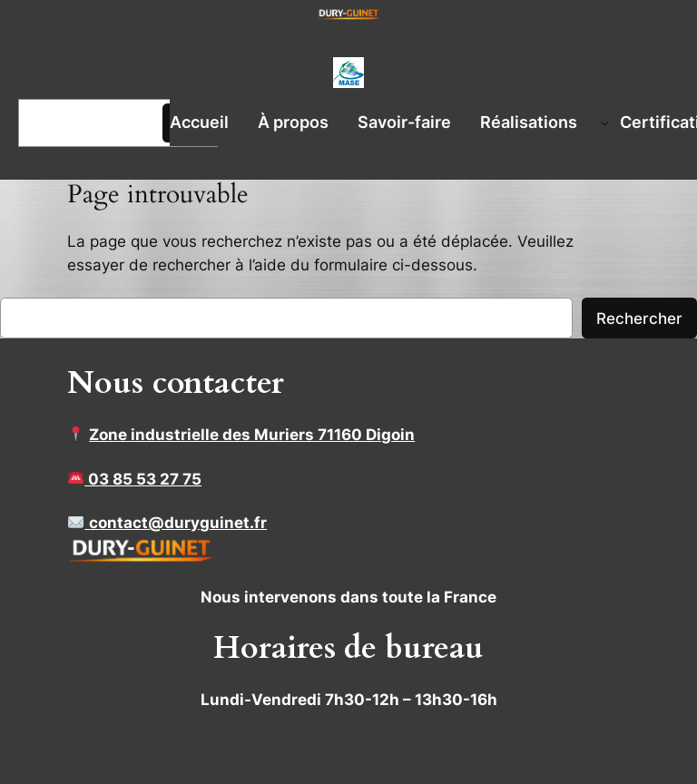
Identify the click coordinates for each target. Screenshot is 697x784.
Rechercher (639, 318)
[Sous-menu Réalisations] (604, 122)
